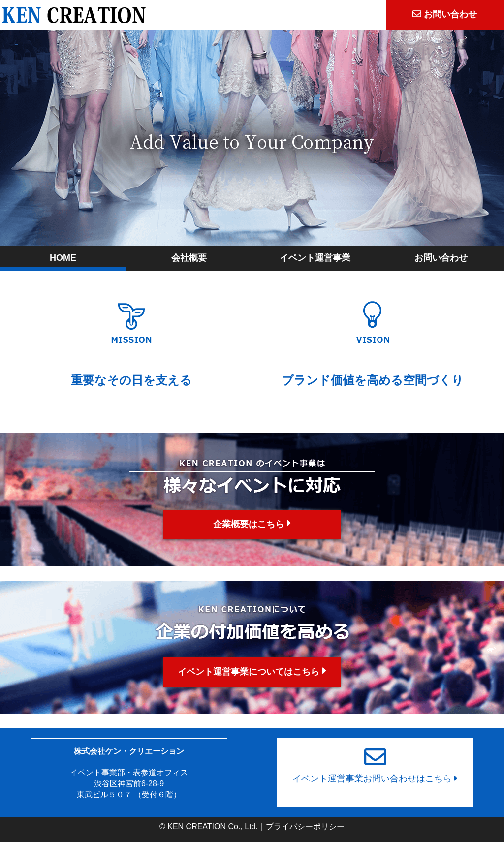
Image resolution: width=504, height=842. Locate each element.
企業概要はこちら (252, 523)
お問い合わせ (441, 258)
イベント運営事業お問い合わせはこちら (375, 761)
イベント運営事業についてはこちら (252, 671)
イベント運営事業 (315, 258)
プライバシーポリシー (305, 826)
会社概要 (189, 258)
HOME (63, 258)
